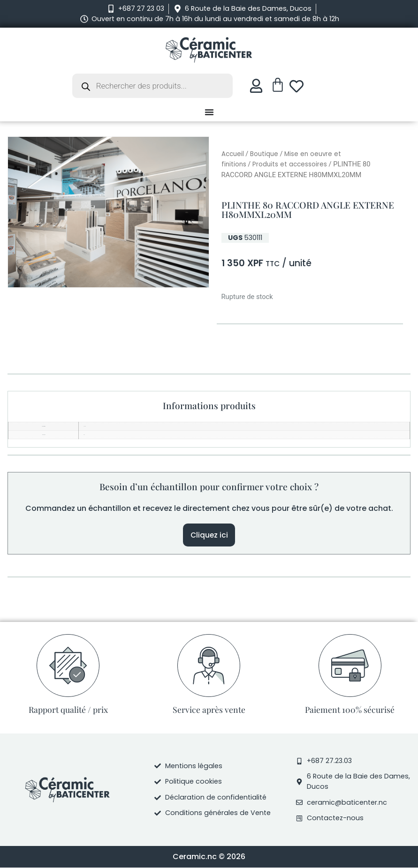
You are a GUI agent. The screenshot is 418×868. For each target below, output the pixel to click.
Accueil (233, 154)
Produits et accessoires (290, 164)
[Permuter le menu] (209, 112)
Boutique (264, 154)
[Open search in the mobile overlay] (152, 86)
